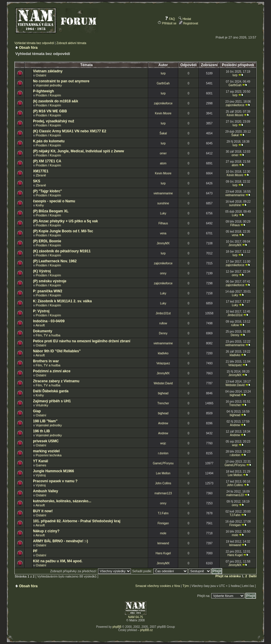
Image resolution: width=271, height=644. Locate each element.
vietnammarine (163, 193)
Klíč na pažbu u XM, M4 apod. (58, 561)
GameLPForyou (163, 463)
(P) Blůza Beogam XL (51, 211)
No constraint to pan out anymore (61, 81)
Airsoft (40, 325)
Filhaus (163, 223)
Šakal (163, 133)
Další (253, 576)
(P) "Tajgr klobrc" (48, 191)
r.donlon (163, 453)
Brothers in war (46, 361)
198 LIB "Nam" (45, 421)
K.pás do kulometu (49, 141)
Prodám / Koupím (49, 95)
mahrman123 (163, 493)
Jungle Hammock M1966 (53, 471)
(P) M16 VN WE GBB (50, 111)
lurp (163, 73)
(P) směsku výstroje (50, 281)
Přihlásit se (167, 23)
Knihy (40, 205)
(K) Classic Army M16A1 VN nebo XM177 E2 (70, 131)
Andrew (163, 423)
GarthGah (163, 83)
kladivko (163, 353)
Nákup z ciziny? (46, 531)
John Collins (163, 483)
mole (163, 533)
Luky (163, 213)
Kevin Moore (163, 113)
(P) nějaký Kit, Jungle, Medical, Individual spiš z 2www (78, 151)
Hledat (185, 19)
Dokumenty (43, 331)
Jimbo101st (163, 313)
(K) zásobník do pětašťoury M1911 (62, 251)
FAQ (170, 19)
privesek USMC (46, 441)
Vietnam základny (48, 71)
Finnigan (163, 523)
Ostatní (41, 75)
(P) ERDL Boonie (47, 241)
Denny (163, 333)
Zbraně (41, 175)
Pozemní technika (49, 455)
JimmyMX (163, 243)
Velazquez (163, 363)
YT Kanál (40, 461)
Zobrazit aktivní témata (71, 43)
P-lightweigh (43, 91)
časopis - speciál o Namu (54, 201)
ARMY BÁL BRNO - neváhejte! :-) (60, 541)
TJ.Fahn (163, 513)
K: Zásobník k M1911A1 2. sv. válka (62, 301)
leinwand (163, 543)
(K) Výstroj (42, 271)
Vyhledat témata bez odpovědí (34, 43)
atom (163, 163)
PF (35, 551)
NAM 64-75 (135, 617)
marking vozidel (46, 451)
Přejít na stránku (228, 576)
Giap (37, 411)
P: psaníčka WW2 (48, 291)
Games (41, 465)
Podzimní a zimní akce (52, 371)
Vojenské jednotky (49, 85)
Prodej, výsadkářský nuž (54, 121)
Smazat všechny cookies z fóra (158, 586)
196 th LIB (41, 431)
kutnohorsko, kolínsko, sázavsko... (62, 501)
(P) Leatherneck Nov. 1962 (55, 261)
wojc (163, 443)
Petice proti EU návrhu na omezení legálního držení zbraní (82, 341)
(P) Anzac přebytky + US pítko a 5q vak (65, 221)
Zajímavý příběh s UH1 (52, 401)
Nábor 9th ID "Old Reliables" (57, 351)
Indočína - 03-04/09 (49, 321)
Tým (186, 586)
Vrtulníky (42, 405)
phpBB (117, 627)
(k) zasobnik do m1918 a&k (55, 101)
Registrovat (188, 23)
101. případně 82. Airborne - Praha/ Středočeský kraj (77, 521)
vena (163, 233)
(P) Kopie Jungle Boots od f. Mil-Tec (63, 231)
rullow (163, 323)
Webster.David (163, 383)
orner (163, 153)
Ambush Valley (45, 491)
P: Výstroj (41, 311)
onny (163, 273)
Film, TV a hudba (48, 335)
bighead (163, 393)
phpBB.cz (146, 630)
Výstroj (41, 475)
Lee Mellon (163, 473)
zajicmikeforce (163, 103)
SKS (37, 181)
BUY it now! (43, 511)
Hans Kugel (163, 553)
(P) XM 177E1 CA (47, 161)
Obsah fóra (28, 48)
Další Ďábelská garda (51, 391)
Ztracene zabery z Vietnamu (56, 381)
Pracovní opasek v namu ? (55, 481)
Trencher (163, 403)
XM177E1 (41, 171)
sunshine (163, 203)
